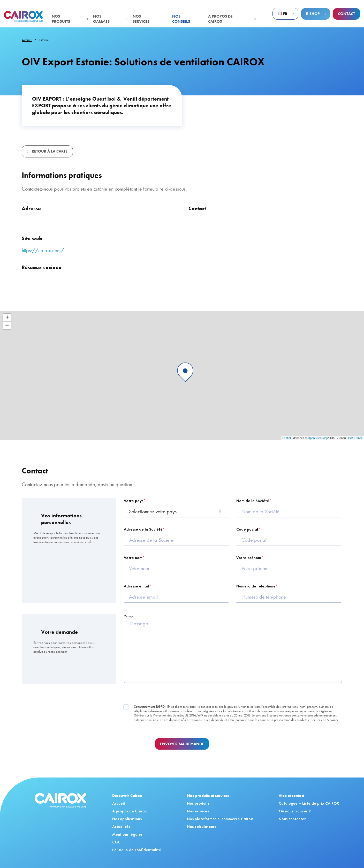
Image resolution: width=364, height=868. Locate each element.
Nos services (141, 19)
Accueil (27, 40)
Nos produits (61, 19)
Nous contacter (292, 819)
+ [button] (7, 318)
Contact (346, 14)
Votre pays (134, 501)
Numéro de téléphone (256, 586)
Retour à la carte (49, 151)
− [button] (7, 326)
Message (129, 616)
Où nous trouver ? (295, 811)
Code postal (247, 529)
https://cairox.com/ (43, 250)
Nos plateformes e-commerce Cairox (220, 819)
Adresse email (136, 586)
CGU (116, 842)
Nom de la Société (253, 501)
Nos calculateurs (202, 827)
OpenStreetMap (318, 438)
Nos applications (127, 819)
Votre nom (133, 558)
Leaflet (287, 438)
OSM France (355, 438)
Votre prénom (249, 558)
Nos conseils (181, 19)
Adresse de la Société (143, 529)
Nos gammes (101, 19)
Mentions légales (127, 834)
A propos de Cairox (220, 19)
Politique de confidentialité (137, 850)
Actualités (121, 827)
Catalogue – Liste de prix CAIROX (309, 803)
